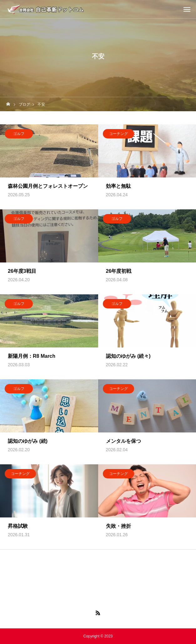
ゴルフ (19, 135)
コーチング (118, 135)
